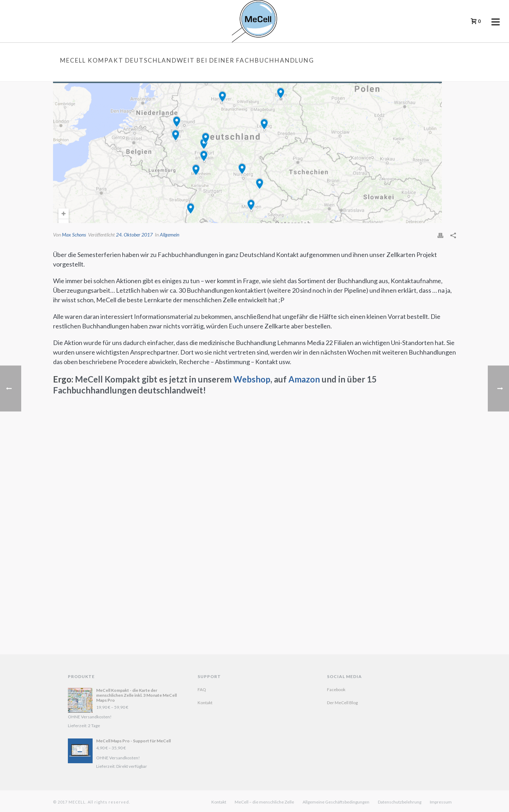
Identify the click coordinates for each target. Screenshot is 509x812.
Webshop (252, 379)
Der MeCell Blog (342, 703)
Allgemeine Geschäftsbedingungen (336, 802)
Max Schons (74, 235)
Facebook (336, 690)
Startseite (273, 75)
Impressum (441, 802)
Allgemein (169, 235)
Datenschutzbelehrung (400, 802)
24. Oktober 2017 (134, 235)
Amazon (304, 379)
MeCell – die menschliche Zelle (264, 802)
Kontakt (205, 703)
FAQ (202, 690)
